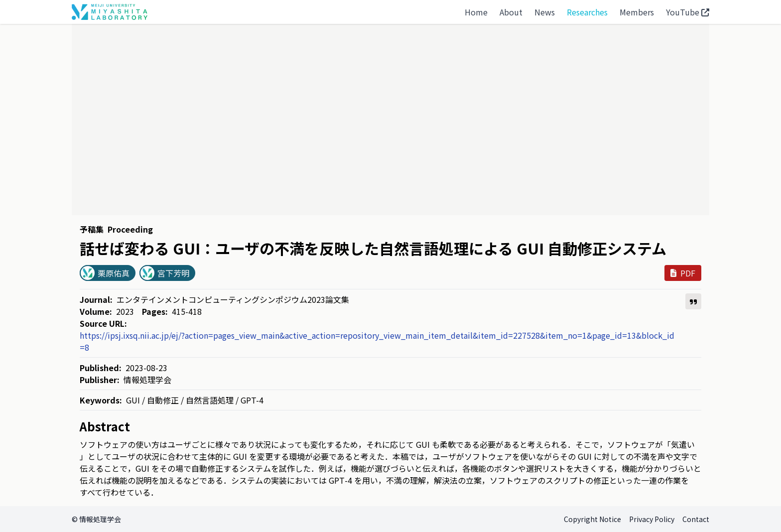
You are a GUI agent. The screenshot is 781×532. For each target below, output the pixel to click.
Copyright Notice (592, 519)
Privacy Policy (652, 519)
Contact (696, 519)
